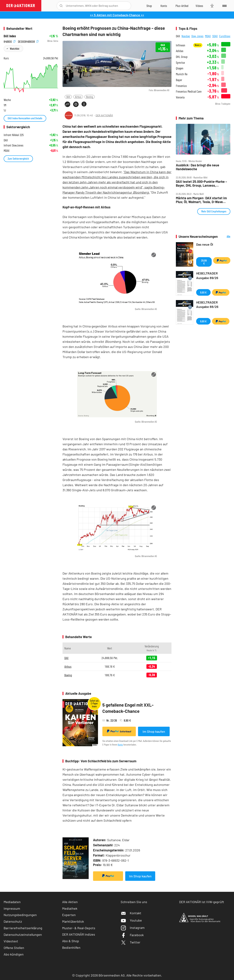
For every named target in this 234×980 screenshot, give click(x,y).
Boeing (90, 97)
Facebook (132, 935)
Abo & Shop (71, 941)
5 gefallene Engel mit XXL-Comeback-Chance (128, 708)
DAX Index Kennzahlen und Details (25, 118)
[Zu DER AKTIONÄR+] (182, 6)
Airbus (78, 97)
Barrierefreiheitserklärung (23, 928)
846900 (10, 41)
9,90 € (203, 292)
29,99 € (204, 262)
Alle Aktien (70, 902)
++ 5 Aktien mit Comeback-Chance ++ (117, 15)
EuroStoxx (225, 36)
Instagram (133, 928)
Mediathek (70, 908)
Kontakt (131, 913)
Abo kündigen (14, 954)
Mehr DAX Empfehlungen (214, 211)
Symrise (180, 63)
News (198, 45)
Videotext (11, 941)
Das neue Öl (205, 244)
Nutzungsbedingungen (20, 915)
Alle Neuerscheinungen (225, 237)
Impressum (12, 908)
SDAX (215, 36)
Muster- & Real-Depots (79, 928)
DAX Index (10, 36)
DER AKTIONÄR (104, 115)
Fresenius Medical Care (189, 91)
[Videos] (199, 6)
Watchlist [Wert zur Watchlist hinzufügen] (15, 48)
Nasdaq (186, 36)
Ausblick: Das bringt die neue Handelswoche (198, 167)
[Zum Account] (164, 6)
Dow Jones (197, 36)
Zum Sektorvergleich (18, 158)
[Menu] (224, 6)
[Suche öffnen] (61, 6)
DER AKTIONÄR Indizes (79, 934)
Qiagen (180, 68)
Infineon (181, 45)
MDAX (208, 36)
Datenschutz (13, 921)
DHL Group (182, 57)
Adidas (180, 51)
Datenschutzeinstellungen (23, 935)
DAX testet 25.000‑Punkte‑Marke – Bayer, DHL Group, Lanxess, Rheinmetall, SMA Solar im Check (201, 183)
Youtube (131, 920)
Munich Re (182, 74)
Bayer (179, 80)
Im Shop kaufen (154, 731)
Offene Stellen (14, 948)
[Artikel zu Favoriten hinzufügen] (84, 104)
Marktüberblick (73, 921)
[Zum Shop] (149, 6)
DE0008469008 (28, 41)
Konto (120, 744)
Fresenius (181, 86)
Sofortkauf (119, 731)
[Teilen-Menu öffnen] (67, 104)
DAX (68, 97)
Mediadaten (12, 902)
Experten (69, 915)
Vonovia (180, 97)
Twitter (131, 942)
